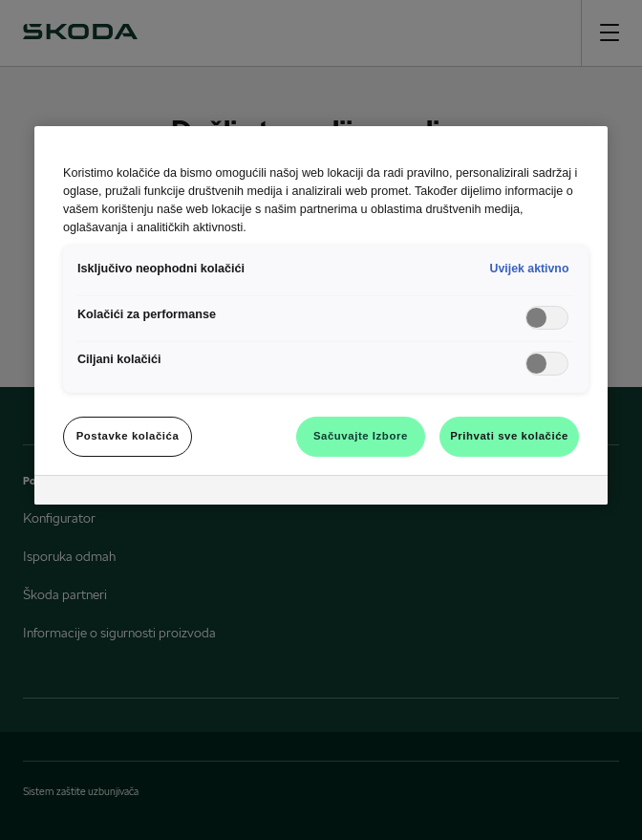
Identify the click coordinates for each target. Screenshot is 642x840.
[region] (321, 315)
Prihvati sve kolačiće (509, 436)
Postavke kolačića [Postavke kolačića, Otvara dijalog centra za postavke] (128, 436)
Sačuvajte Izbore (361, 436)
